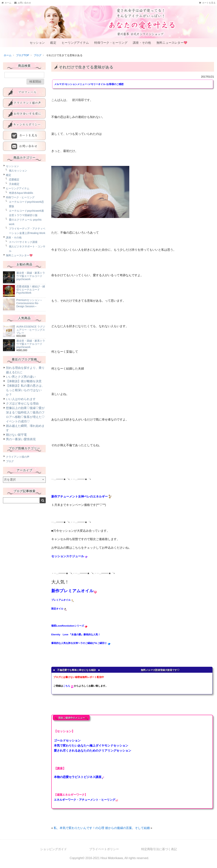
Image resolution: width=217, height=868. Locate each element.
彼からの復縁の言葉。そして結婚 (127, 833)
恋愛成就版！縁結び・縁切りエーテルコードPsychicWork (31, 294)
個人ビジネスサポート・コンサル (27, 253)
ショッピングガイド (54, 854)
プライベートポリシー (104, 854)
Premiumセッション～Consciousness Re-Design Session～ (29, 308)
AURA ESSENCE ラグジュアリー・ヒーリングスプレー (31, 334)
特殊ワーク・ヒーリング (110, 45)
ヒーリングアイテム (75, 45)
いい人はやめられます (21, 404)
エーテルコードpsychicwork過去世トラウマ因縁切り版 (26, 218)
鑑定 (54, 45)
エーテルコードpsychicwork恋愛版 (26, 209)
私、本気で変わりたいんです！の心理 (79, 833)
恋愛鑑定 (14, 184)
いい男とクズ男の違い (21, 381)
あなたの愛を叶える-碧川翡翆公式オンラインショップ (108, 22)
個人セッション (18, 175)
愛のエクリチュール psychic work (25, 227)
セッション (39, 45)
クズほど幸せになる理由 (22, 408)
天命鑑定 (14, 189)
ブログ (10, 466)
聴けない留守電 (16, 439)
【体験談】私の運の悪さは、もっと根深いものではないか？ (25, 395)
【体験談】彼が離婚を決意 (24, 386)
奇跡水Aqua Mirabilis (21, 198)
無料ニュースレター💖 (170, 45)
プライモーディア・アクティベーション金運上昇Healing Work (27, 235)
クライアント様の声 (18, 461)
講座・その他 (141, 45)
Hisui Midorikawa (112, 863)
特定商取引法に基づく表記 (159, 854)
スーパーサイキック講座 (23, 247)
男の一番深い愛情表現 (21, 444)
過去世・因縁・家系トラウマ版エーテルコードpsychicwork (31, 281)
